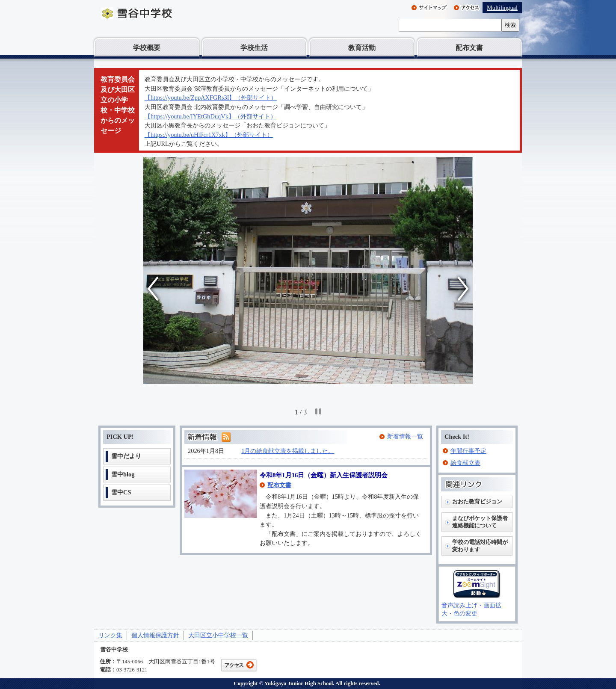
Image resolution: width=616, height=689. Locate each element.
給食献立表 (465, 463)
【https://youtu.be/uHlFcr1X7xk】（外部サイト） (209, 135)
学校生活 (254, 48)
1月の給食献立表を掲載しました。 (288, 451)
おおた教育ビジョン (477, 501)
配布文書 (469, 48)
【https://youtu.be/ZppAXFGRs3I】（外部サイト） (211, 98)
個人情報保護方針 (155, 635)
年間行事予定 (468, 451)
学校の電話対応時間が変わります (480, 546)
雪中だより (126, 456)
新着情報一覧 (405, 436)
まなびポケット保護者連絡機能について (480, 522)
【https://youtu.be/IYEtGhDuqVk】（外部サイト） (210, 116)
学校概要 (147, 48)
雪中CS (121, 492)
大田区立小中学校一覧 (218, 635)
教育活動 (362, 48)
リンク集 (110, 635)
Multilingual (502, 8)
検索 (510, 25)
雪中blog (123, 474)
